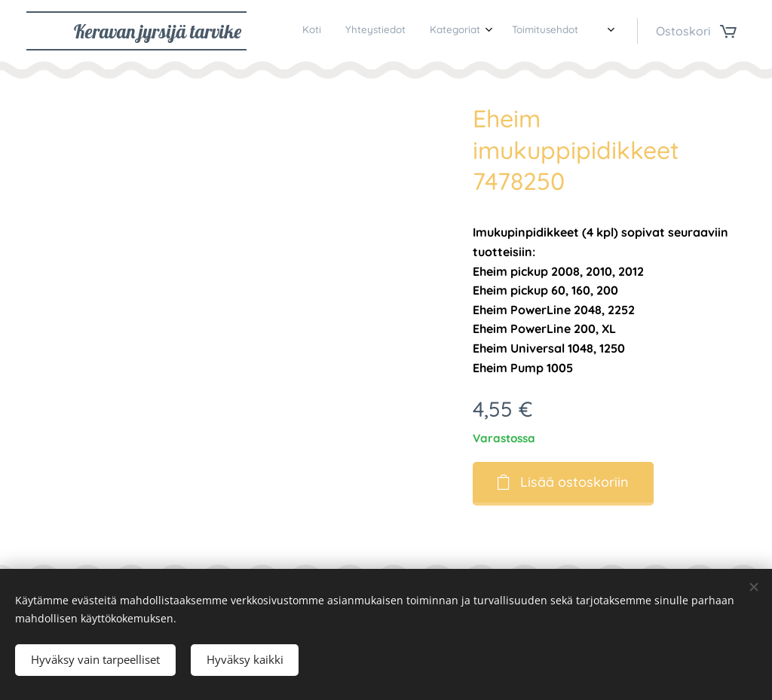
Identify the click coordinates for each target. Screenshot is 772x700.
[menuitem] (510, 31)
